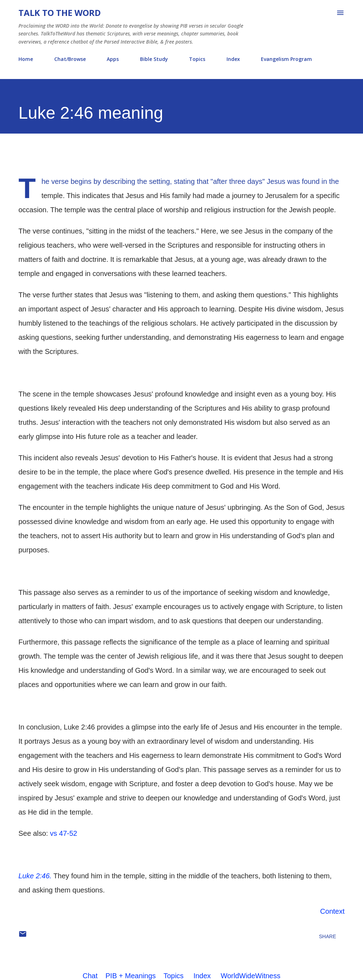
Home (26, 59)
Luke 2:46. (35, 876)
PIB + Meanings (131, 976)
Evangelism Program (286, 59)
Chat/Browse (70, 59)
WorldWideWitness (250, 976)
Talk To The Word (60, 13)
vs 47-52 (64, 833)
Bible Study (154, 59)
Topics (197, 59)
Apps (113, 59)
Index (233, 59)
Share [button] (328, 936)
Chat (90, 976)
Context (332, 911)
